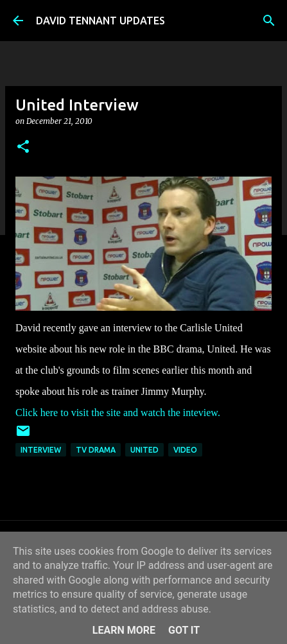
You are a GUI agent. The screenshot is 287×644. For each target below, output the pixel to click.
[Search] (269, 21)
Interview (41, 450)
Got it (184, 630)
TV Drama (96, 450)
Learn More (124, 630)
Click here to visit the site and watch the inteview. (118, 413)
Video (185, 450)
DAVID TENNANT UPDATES (100, 21)
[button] (23, 147)
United (144, 450)
